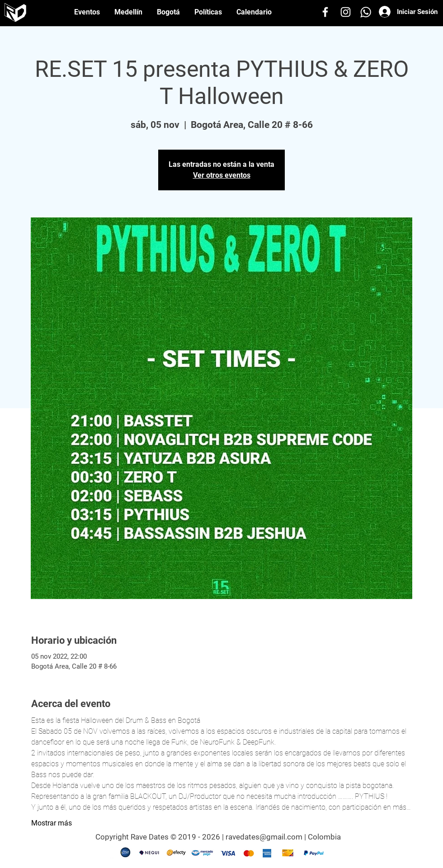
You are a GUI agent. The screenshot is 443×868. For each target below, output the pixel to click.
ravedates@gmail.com (264, 837)
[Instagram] (346, 12)
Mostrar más (52, 823)
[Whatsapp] (366, 12)
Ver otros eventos (222, 175)
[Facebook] (325, 12)
